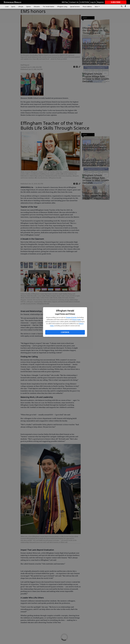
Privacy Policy (77, 320)
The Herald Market (48, 7)
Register (101, 2)
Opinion (28, 7)
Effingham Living (62, 7)
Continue (65, 332)
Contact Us (74, 2)
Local (7, 7)
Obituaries (37, 7)
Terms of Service (71, 317)
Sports (13, 7)
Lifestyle (21, 7)
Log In (93, 2)
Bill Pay (65, 2)
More (97, 7)
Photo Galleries (87, 7)
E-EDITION (84, 2)
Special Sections (75, 7)
